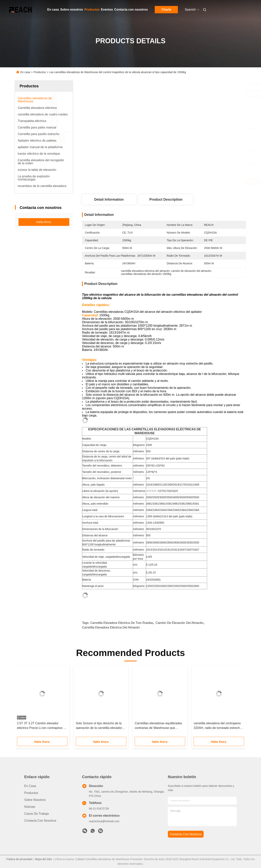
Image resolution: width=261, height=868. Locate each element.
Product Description (166, 199)
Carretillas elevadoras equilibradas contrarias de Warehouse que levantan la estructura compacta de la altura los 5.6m (159, 726)
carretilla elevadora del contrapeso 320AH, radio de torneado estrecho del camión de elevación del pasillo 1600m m (218, 726)
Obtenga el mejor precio (186, 182)
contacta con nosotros (186, 834)
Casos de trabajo (37, 814)
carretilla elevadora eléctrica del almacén (111, 627)
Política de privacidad (19, 859)
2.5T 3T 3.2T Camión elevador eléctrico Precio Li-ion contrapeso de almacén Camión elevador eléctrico (42, 726)
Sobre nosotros (72, 10)
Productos (92, 10)
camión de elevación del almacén (179, 623)
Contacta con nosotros (131, 10)
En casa (53, 10)
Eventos (107, 10)
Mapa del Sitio (43, 859)
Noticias (30, 807)
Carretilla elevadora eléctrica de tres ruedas (122, 623)
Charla (166, 10)
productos (31, 793)
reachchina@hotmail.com (104, 821)
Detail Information (109, 199)
